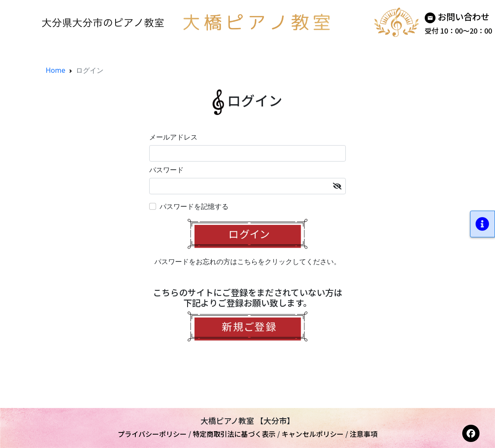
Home (56, 70)
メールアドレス (173, 137)
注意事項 (363, 434)
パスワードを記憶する (194, 206)
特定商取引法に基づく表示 (234, 434)
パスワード (166, 170)
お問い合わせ (464, 17)
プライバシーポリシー (152, 434)
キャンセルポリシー (313, 434)
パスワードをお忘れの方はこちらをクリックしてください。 (247, 261)
